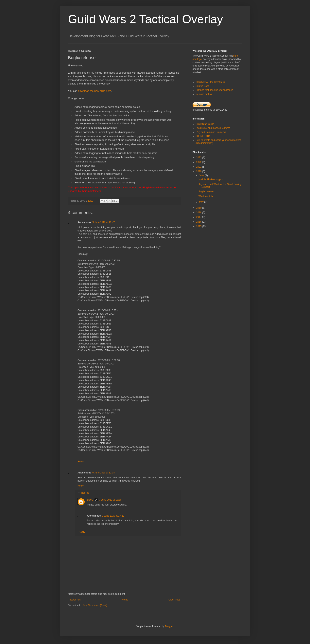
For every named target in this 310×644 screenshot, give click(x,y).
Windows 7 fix (206, 196)
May (202, 202)
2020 (199, 171)
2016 (199, 222)
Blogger (169, 626)
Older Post (174, 600)
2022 (199, 162)
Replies (85, 493)
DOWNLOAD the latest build (210, 82)
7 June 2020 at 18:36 (110, 500)
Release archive (204, 94)
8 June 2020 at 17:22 (113, 516)
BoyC (90, 500)
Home (125, 600)
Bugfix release (206, 192)
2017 (199, 217)
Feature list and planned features (213, 128)
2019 (199, 208)
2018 (199, 212)
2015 (199, 226)
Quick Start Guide (205, 124)
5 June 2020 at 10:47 (103, 222)
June (202, 175)
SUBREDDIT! (203, 136)
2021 (199, 167)
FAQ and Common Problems (211, 132)
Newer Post (75, 600)
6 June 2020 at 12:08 (103, 473)
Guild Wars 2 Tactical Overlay (146, 19)
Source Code (202, 86)
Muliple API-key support (211, 179)
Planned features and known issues (214, 90)
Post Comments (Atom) (95, 605)
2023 (199, 157)
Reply (81, 462)
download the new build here (95, 91)
